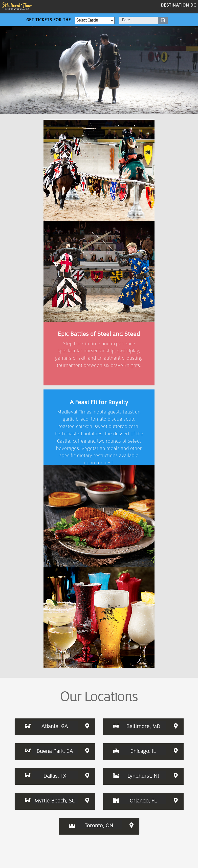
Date (126, 20)
